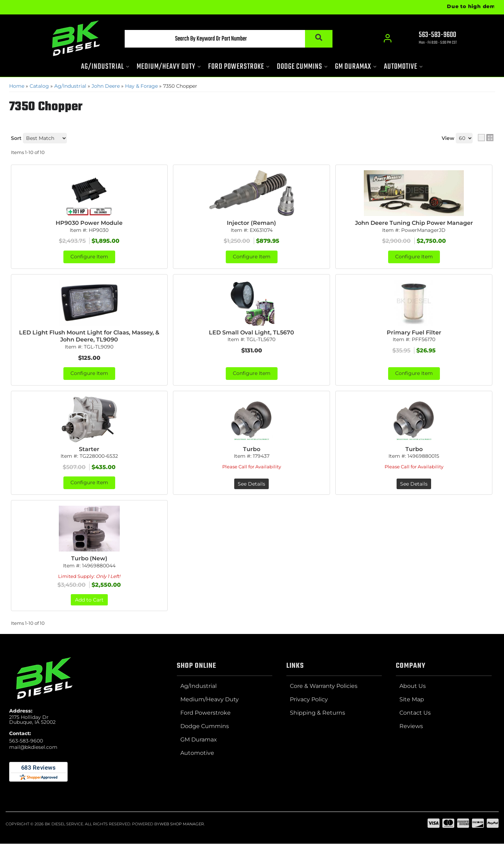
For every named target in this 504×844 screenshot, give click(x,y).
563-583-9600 (26, 741)
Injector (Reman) (251, 223)
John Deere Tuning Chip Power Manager (414, 223)
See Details (251, 484)
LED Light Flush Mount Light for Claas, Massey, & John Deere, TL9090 (89, 336)
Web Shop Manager (182, 824)
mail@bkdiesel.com (33, 747)
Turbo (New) (89, 559)
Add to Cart (89, 600)
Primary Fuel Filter (414, 332)
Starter (89, 449)
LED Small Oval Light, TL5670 (251, 332)
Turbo (252, 449)
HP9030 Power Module (89, 223)
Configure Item (89, 257)
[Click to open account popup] (388, 39)
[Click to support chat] (432, 39)
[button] (226, 39)
